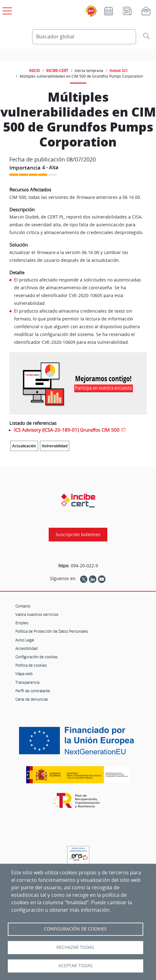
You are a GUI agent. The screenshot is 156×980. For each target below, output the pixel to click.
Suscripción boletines (78, 535)
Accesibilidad (26, 648)
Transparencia (27, 682)
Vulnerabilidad (55, 446)
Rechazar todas (75, 947)
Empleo (22, 623)
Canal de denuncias (32, 699)
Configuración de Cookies (75, 929)
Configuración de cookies (37, 657)
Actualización (24, 446)
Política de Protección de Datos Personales (52, 631)
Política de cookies (31, 665)
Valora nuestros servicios (37, 614)
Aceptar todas (76, 966)
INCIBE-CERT (57, 70)
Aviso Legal (25, 640)
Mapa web (24, 674)
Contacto (23, 606)
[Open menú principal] (6, 10)
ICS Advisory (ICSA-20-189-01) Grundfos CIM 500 (67, 430)
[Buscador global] (84, 37)
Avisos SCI (118, 70)
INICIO (34, 70)
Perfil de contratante (33, 691)
